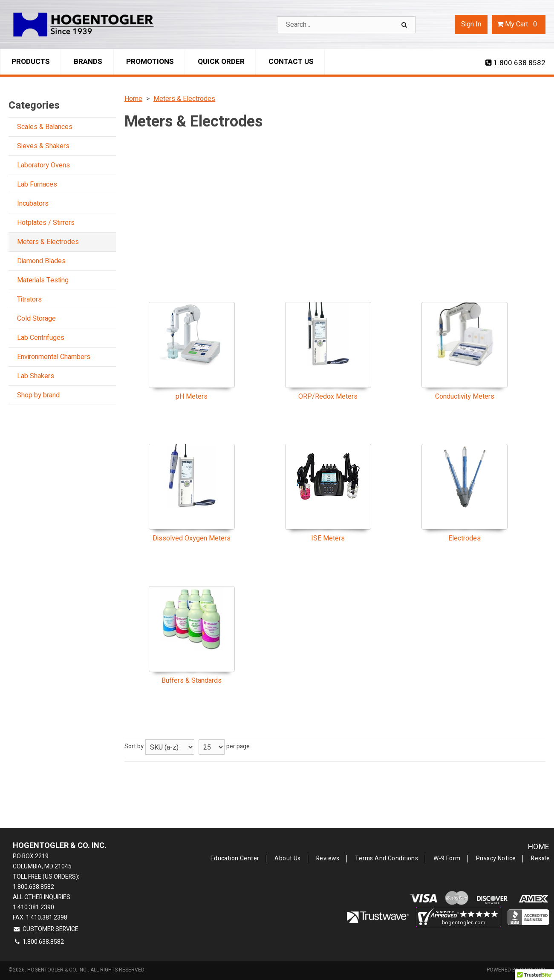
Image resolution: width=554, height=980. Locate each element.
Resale (540, 859)
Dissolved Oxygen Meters (192, 538)
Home (539, 847)
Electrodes (465, 538)
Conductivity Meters (465, 397)
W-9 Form (447, 859)
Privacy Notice (496, 859)
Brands (88, 62)
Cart (519, 24)
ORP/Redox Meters (328, 397)
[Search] (405, 25)
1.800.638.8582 (515, 63)
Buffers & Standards (192, 681)
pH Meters (192, 397)
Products (31, 62)
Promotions (150, 62)
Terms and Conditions (387, 859)
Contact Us (291, 62)
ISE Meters (328, 538)
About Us (287, 859)
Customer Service (46, 929)
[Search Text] (346, 25)
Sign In (471, 24)
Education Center (235, 859)
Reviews (328, 859)
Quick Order (221, 62)
